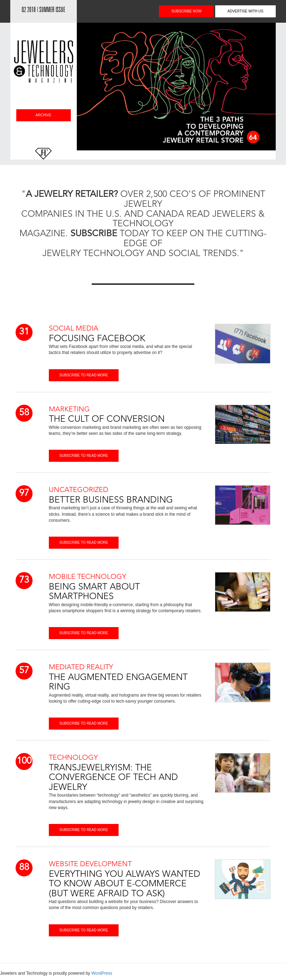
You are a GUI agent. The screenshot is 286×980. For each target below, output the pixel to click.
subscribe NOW (186, 11)
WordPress (102, 973)
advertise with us (246, 11)
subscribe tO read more (84, 375)
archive (44, 115)
